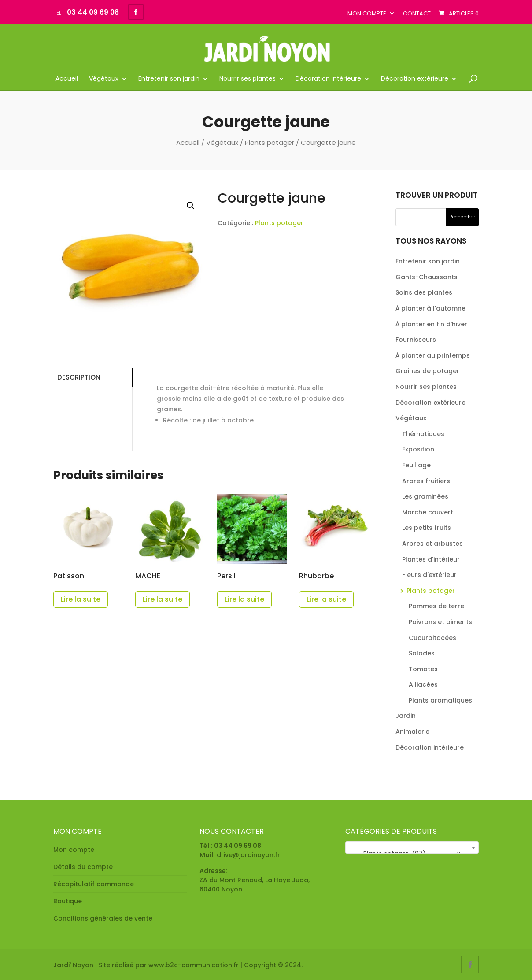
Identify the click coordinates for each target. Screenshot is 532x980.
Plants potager (270, 142)
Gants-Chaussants (427, 277)
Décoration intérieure (328, 79)
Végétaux (104, 79)
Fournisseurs (416, 340)
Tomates (423, 669)
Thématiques (423, 434)
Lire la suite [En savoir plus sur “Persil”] (244, 599)
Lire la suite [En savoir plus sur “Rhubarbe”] (326, 599)
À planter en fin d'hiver (431, 324)
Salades (422, 653)
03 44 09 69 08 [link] (238, 846)
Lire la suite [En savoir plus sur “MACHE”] (163, 599)
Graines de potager (427, 371)
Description (77, 377)
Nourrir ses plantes (248, 79)
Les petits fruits (427, 528)
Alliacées (423, 684)
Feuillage (416, 465)
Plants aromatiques (440, 700)
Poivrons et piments (440, 622)
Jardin (406, 716)
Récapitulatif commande (94, 884)
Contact (417, 13)
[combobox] (412, 847)
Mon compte (367, 13)
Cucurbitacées (432, 638)
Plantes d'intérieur (431, 559)
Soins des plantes (424, 292)
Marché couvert (428, 512)
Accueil (67, 79)
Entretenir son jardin (169, 79)
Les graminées (425, 496)
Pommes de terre (436, 606)
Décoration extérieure (415, 79)
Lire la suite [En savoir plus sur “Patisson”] (81, 599)
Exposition (418, 449)
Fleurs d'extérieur (429, 575)
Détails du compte (83, 867)
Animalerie (412, 732)
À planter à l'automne (430, 308)
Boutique (68, 901)
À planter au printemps (433, 355)
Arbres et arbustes (432, 544)
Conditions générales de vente (103, 918)
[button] (191, 206)
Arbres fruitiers (426, 481)
